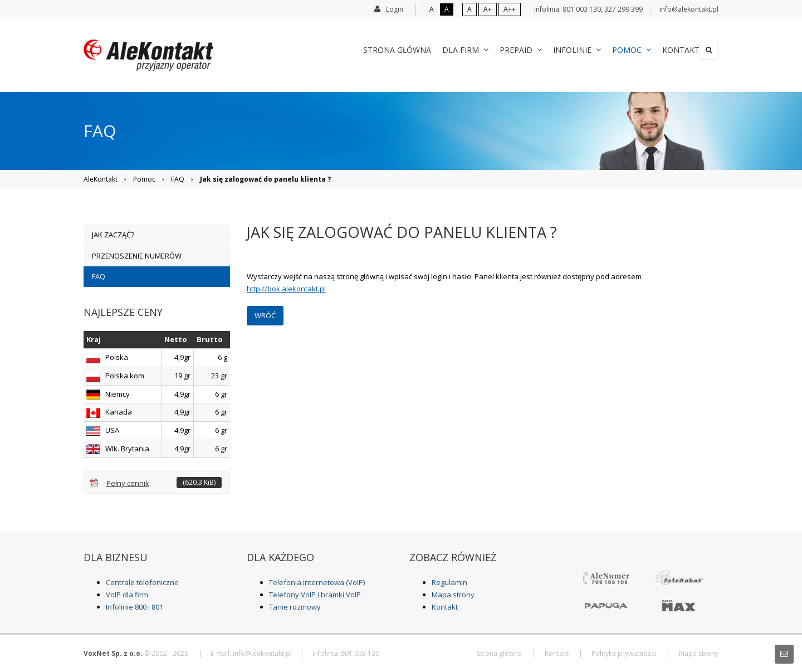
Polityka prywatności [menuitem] (624, 653)
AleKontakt (101, 179)
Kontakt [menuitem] (670, 50)
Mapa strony (453, 595)
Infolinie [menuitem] (566, 50)
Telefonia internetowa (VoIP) (317, 582)
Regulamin (449, 582)
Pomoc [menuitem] (620, 50)
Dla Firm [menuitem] (454, 50)
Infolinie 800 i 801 (135, 607)
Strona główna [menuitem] (386, 50)
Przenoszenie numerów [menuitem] (137, 256)
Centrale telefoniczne (142, 582)
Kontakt (445, 607)
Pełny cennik (164, 483)
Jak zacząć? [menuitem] (113, 235)
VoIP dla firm (127, 595)
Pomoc (144, 179)
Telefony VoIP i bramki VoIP (315, 595)
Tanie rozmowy (295, 607)
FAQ (178, 179)
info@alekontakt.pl (689, 9)
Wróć (265, 315)
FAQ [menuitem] (99, 276)
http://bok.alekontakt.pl (286, 289)
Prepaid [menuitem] (510, 50)
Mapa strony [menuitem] (699, 653)
